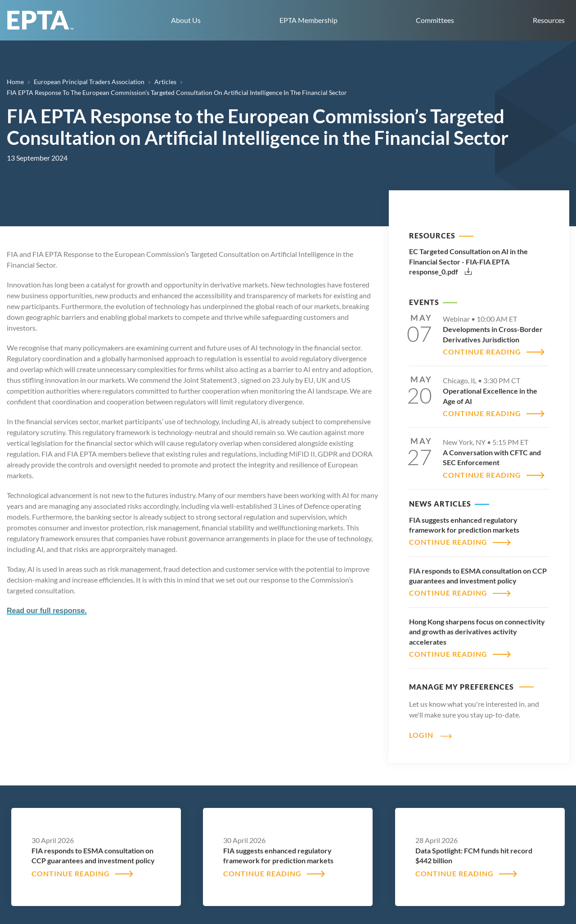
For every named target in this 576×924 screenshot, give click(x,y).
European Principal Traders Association (89, 82)
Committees (435, 20)
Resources (549, 20)
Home (15, 82)
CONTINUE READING (482, 352)
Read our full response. (47, 611)
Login (421, 735)
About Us (186, 20)
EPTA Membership (308, 20)
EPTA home (40, 20)
